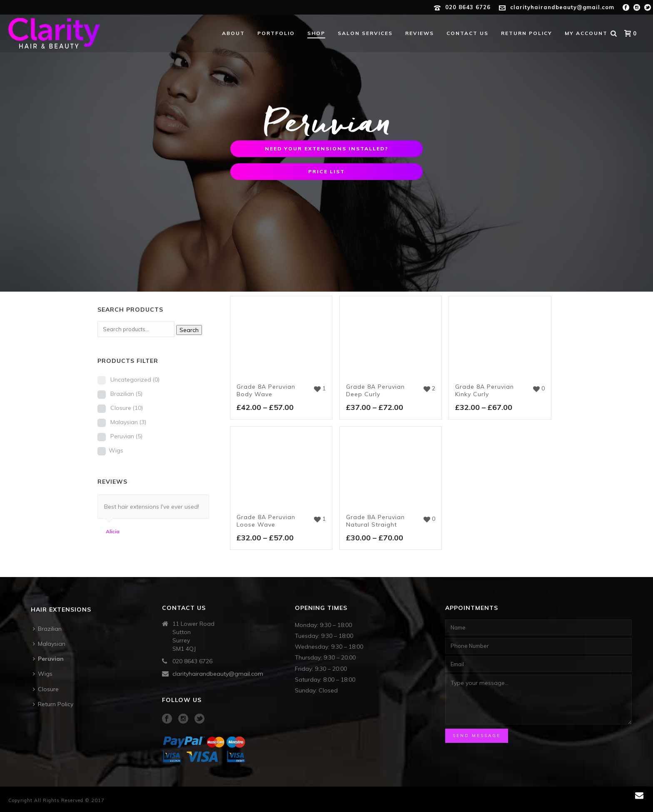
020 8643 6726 (468, 7)
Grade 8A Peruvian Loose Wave (266, 521)
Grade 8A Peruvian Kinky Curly (485, 390)
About (233, 33)
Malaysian (128, 422)
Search (189, 330)
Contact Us (467, 33)
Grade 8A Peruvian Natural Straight (375, 521)
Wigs (116, 450)
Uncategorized (135, 380)
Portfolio (276, 33)
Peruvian (126, 436)
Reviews (420, 33)
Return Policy (527, 33)
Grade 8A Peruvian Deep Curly (375, 390)
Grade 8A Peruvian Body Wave (266, 390)
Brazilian (126, 394)
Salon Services (365, 33)
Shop (316, 33)
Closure (127, 408)
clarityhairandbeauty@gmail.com (562, 7)
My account (586, 33)
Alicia (113, 532)
